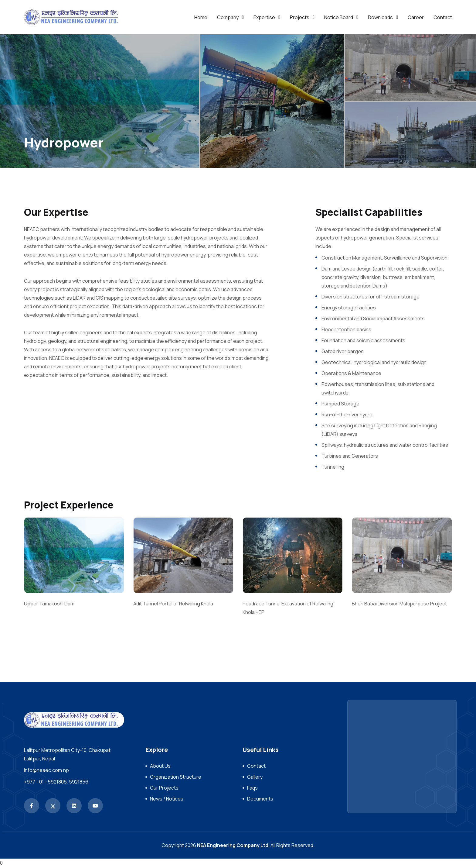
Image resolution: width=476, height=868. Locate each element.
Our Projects (164, 789)
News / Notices (167, 800)
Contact (443, 17)
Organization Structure (176, 778)
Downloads (380, 17)
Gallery (255, 778)
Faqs (252, 789)
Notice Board (339, 17)
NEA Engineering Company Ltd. (233, 846)
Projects (300, 17)
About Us (160, 767)
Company (228, 17)
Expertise (264, 17)
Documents (260, 800)
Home (201, 17)
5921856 (79, 783)
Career (416, 17)
